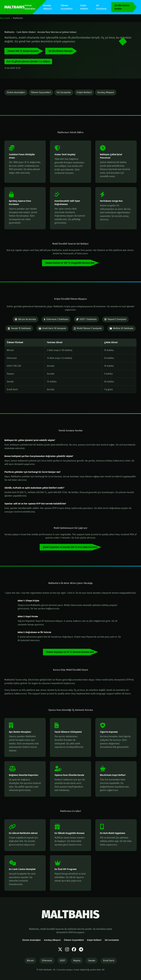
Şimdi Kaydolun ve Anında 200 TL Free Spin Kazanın (70, 547)
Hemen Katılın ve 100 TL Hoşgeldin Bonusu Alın (70, 263)
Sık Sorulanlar (101, 7)
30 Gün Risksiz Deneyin (61, 51)
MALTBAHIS (14, 7)
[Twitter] (60, 949)
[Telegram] (81, 949)
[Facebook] (74, 949)
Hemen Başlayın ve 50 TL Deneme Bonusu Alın (70, 652)
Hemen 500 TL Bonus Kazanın (23, 51)
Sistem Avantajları (30, 7)
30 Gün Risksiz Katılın (122, 7)
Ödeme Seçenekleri (67, 7)
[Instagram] (67, 949)
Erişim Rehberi (84, 7)
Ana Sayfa (5, 18)
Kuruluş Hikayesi (48, 7)
